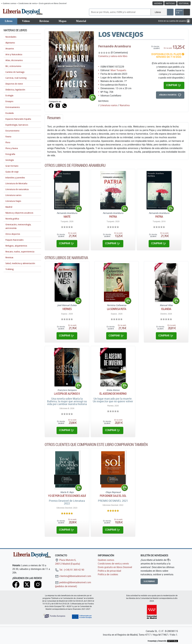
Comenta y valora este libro (113, 56)
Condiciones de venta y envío (113, 564)
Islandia (166, 309)
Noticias (170, 3)
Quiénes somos (10, 3)
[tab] (54, 119)
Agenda (158, 3)
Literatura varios (109, 105)
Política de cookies (108, 574)
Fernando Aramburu (115, 46)
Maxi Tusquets (118, 70)
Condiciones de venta (28, 3)
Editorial (184, 3)
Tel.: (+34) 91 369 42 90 (70, 570)
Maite (67, 217)
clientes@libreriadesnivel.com (73, 576)
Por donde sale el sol (113, 496)
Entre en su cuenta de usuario (174, 21)
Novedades (11, 37)
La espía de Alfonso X (67, 394)
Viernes (67, 309)
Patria (113, 217)
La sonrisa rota (117, 309)
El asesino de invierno (113, 394)
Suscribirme (149, 581)
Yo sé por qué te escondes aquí (67, 496)
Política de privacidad (109, 571)
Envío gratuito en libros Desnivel (53, 3)
